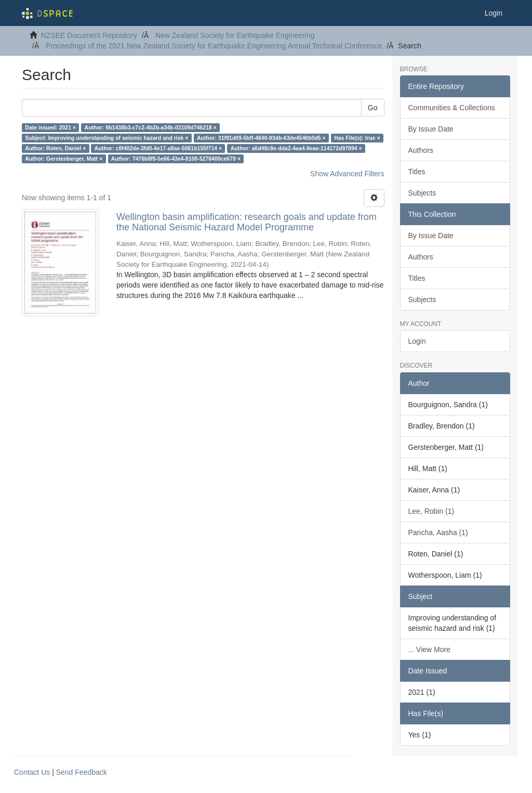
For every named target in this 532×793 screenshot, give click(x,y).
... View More (429, 649)
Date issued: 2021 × (50, 127)
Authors (421, 150)
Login (417, 341)
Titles (417, 172)
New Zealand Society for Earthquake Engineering (235, 35)
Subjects (422, 193)
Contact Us (32, 772)
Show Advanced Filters (347, 174)
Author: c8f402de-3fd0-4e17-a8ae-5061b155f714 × (158, 148)
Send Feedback (82, 772)
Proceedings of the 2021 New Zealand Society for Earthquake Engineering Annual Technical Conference (214, 46)
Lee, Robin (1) (431, 511)
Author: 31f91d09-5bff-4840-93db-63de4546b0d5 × (261, 138)
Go (373, 108)
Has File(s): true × (357, 138)
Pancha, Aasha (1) (438, 532)
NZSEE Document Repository (89, 35)
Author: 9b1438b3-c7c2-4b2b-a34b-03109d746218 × (151, 127)
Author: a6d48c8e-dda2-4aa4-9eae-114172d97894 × (296, 148)
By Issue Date (431, 129)
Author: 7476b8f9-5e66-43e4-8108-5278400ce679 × (176, 159)
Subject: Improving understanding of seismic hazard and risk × (107, 138)
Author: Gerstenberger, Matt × (64, 159)
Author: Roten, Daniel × (55, 148)
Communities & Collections (452, 108)
